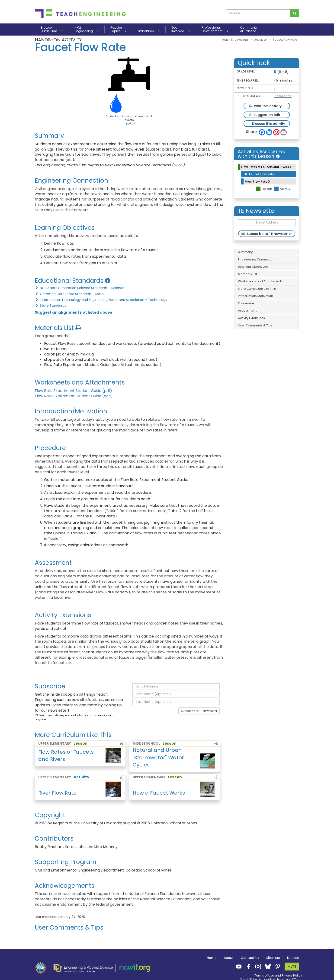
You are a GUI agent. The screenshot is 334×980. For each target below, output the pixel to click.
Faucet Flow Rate (259, 174)
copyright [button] (129, 123)
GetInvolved (181, 30)
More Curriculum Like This (257, 289)
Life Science (283, 96)
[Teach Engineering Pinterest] (276, 966)
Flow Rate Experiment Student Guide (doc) (74, 396)
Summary (245, 252)
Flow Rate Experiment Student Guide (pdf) (73, 391)
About (229, 958)
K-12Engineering (87, 30)
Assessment (247, 311)
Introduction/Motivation (255, 296)
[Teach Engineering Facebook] (247, 966)
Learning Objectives (253, 267)
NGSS (178, 165)
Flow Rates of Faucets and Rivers (266, 167)
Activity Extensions (251, 318)
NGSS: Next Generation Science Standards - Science (80, 288)
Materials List (247, 274)
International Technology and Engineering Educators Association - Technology (101, 300)
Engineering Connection (256, 259)
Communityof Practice (249, 30)
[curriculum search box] (258, 13)
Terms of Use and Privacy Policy (278, 975)
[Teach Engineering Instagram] (257, 966)
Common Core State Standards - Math (69, 294)
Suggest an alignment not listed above (74, 312)
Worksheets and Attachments (260, 281)
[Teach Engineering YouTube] (237, 966)
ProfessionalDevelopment (215, 30)
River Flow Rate (257, 181)
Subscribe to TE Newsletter (199, 711)
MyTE (292, 967)
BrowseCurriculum (52, 30)
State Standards (50, 306)
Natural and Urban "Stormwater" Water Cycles (158, 757)
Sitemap (273, 958)
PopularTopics (118, 30)
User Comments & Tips (255, 325)
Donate (293, 958)
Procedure (246, 303)
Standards (149, 31)
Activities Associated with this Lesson (262, 154)
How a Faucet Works (159, 793)
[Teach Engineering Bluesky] (267, 966)
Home (212, 958)
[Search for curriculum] (295, 13)
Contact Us (250, 958)
